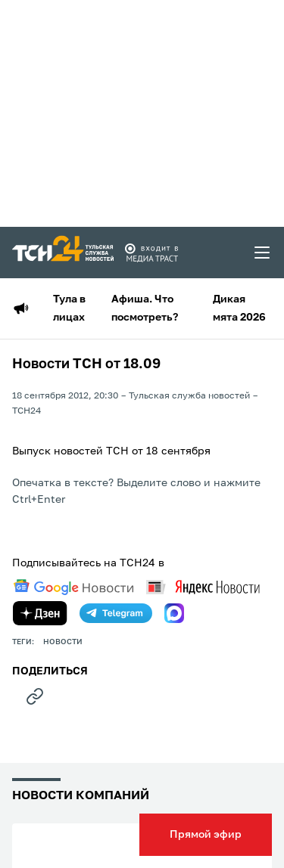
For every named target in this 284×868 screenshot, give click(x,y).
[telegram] (116, 613)
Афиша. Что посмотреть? (145, 308)
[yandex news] (203, 587)
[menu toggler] (263, 253)
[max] (174, 613)
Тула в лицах (69, 308)
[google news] (73, 587)
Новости (63, 642)
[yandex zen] (40, 613)
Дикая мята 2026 (239, 308)
